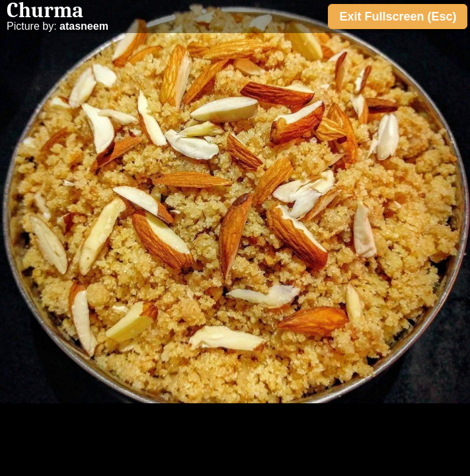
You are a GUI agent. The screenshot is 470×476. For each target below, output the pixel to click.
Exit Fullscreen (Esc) (398, 17)
